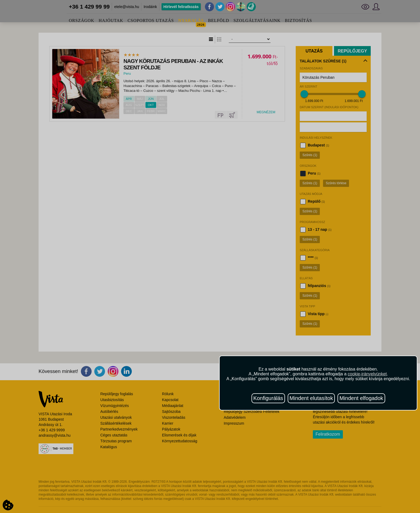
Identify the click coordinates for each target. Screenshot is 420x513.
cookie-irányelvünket (367, 374)
